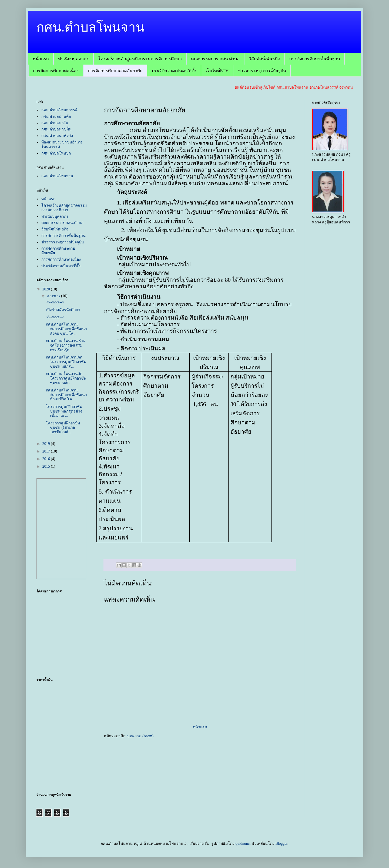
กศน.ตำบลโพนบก (56, 153)
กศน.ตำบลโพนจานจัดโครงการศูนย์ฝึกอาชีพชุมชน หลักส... (66, 362)
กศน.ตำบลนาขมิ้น (57, 129)
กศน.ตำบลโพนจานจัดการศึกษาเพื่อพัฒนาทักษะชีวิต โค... (66, 395)
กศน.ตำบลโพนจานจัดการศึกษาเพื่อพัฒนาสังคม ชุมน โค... (66, 329)
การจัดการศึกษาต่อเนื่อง (56, 71)
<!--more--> (55, 302)
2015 (47, 466)
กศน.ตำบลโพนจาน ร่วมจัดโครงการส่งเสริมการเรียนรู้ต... (66, 345)
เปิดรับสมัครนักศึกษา (63, 310)
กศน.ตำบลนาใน (55, 123)
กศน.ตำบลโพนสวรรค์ (60, 110)
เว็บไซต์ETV (217, 71)
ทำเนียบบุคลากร (73, 59)
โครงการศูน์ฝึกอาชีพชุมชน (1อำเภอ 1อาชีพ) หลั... (63, 428)
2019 (47, 444)
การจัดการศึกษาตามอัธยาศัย (115, 71)
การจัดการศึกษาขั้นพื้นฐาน (315, 59)
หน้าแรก (41, 59)
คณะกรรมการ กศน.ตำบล (215, 59)
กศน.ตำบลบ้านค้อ (56, 117)
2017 (47, 451)
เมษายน (54, 296)
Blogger (281, 844)
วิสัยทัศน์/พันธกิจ (264, 59)
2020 (47, 289)
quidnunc (243, 844)
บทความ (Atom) (140, 736)
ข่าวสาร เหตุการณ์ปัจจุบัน (262, 71)
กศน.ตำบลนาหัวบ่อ (57, 136)
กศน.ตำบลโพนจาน (90, 27)
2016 (47, 459)
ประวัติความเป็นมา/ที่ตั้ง (174, 71)
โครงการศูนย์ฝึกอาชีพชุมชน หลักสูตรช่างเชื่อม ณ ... (64, 411)
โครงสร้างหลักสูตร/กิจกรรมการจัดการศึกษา (140, 59)
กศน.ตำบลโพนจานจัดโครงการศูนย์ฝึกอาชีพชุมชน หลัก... (66, 378)
